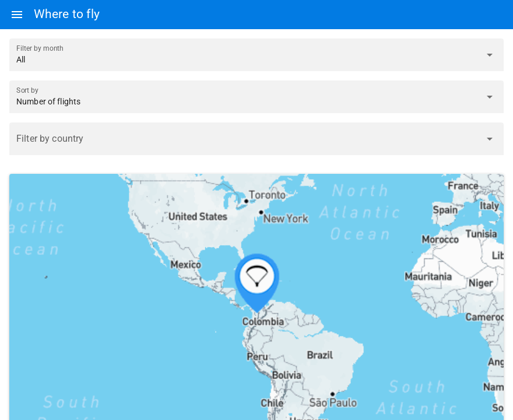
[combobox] (246, 143)
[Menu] (17, 15)
